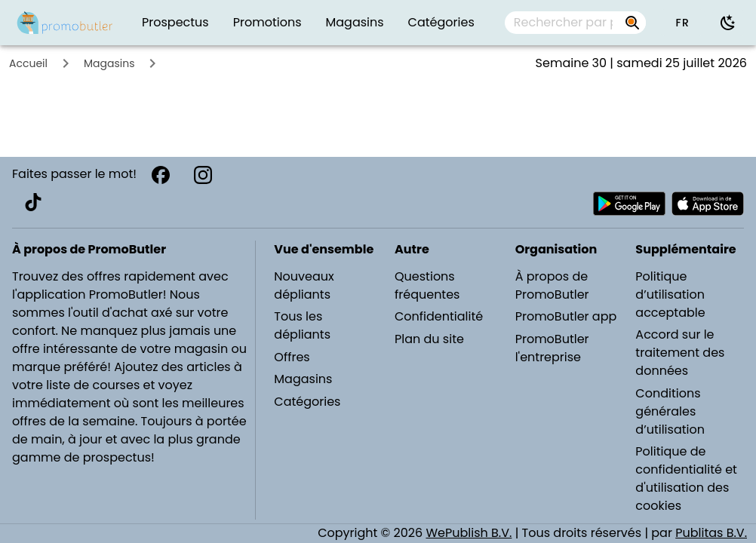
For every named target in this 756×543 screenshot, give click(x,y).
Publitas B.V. (711, 533)
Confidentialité (439, 316)
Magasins (109, 63)
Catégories (307, 402)
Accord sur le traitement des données (680, 353)
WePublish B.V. (469, 533)
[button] (682, 23)
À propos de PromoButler (552, 285)
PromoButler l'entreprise (552, 348)
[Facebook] (161, 175)
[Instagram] (203, 175)
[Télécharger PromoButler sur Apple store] (708, 204)
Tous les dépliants (302, 325)
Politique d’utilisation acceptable (670, 295)
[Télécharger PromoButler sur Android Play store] (629, 204)
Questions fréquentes (427, 285)
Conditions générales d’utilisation (670, 411)
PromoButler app (566, 316)
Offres (292, 357)
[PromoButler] (65, 23)
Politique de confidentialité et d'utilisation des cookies (686, 479)
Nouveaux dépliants (304, 285)
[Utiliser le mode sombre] (728, 23)
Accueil (28, 63)
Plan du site (429, 339)
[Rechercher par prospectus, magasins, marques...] (563, 23)
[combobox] (575, 23)
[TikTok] (33, 202)
